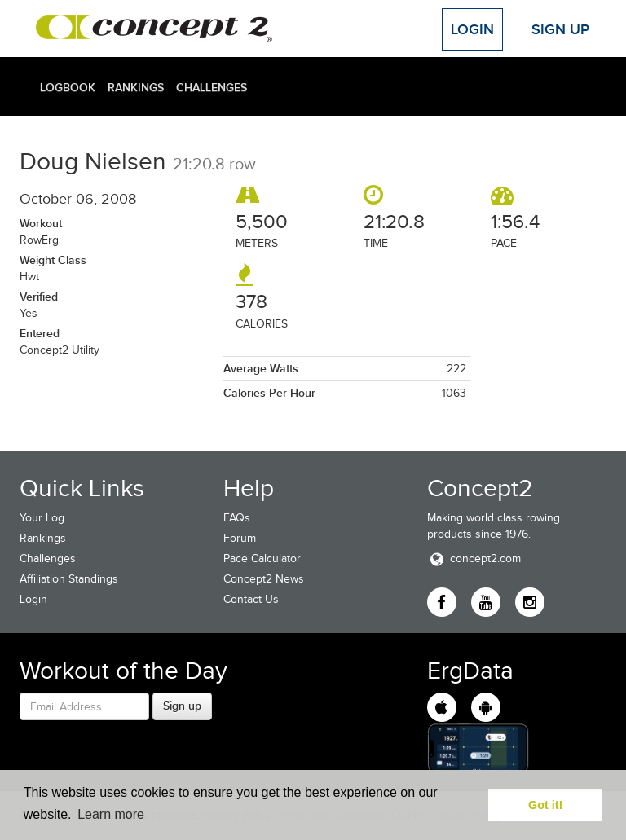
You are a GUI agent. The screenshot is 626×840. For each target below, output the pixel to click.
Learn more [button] (111, 814)
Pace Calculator (262, 559)
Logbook (68, 87)
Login (472, 29)
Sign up (182, 706)
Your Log (42, 518)
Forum (240, 538)
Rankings (136, 87)
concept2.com (474, 559)
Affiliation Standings (69, 579)
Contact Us (251, 599)
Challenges (212, 87)
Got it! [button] (545, 805)
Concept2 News (264, 579)
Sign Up (560, 29)
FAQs (237, 518)
